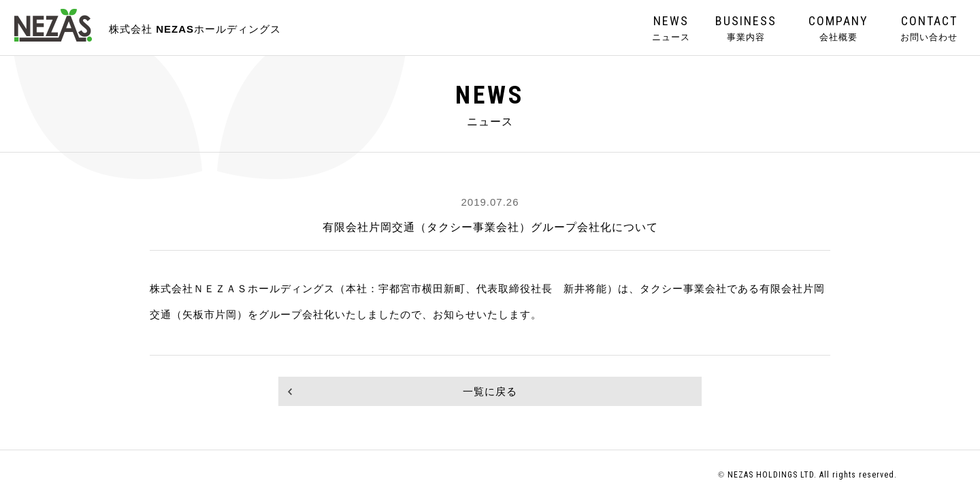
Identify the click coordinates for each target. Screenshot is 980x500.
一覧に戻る (490, 391)
